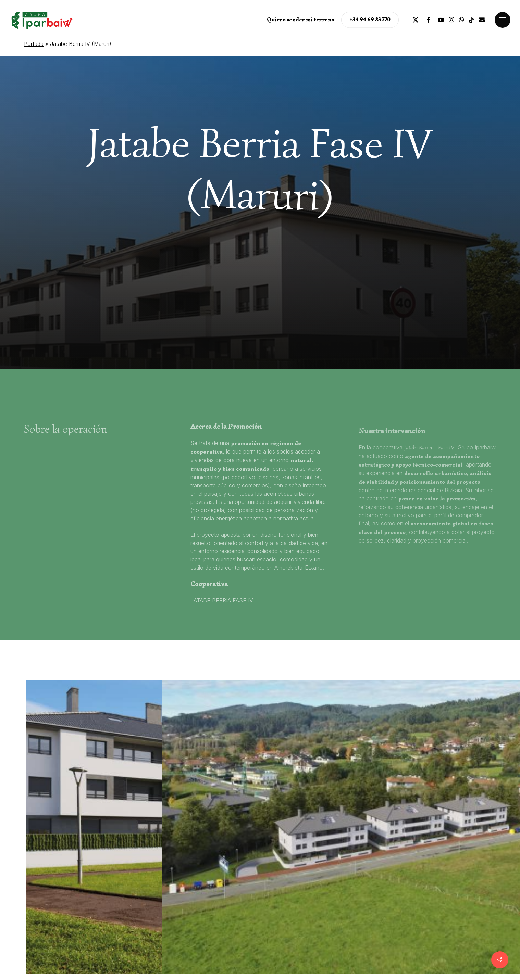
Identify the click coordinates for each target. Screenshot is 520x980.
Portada (34, 44)
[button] (503, 20)
